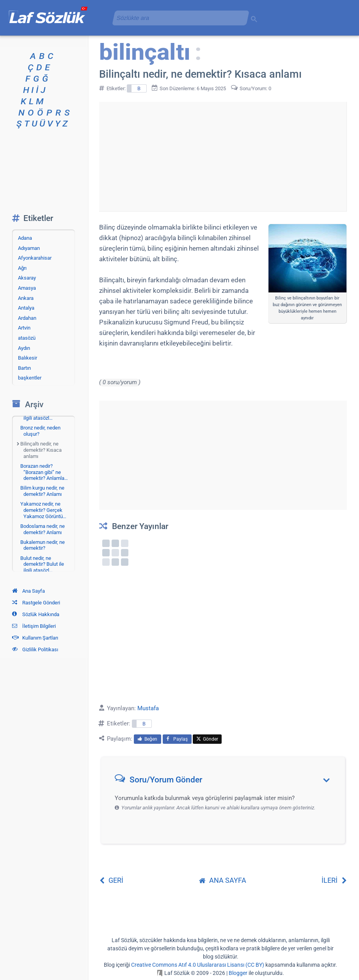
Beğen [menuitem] (148, 739)
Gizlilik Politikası (35, 649)
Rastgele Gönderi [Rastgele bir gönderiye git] (36, 603)
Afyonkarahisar (35, 258)
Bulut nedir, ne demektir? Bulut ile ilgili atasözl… (42, 564)
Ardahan (27, 318)
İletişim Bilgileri (34, 626)
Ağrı (22, 268)
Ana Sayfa (28, 591)
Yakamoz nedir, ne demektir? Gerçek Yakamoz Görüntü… (43, 510)
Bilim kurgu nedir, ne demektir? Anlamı (42, 491)
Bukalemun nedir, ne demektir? (43, 545)
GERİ (111, 880)
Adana (25, 238)
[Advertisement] (223, 157)
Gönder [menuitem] (207, 739)
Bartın (24, 368)
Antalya (26, 308)
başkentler (30, 378)
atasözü (27, 338)
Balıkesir (28, 358)
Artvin (24, 328)
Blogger (238, 973)
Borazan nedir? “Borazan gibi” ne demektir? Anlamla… (44, 472)
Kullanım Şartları (35, 638)
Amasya (27, 288)
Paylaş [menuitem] (177, 739)
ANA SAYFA (223, 880)
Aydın (24, 348)
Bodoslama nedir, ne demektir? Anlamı (43, 529)
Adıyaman (29, 248)
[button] (226, 781)
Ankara (26, 298)
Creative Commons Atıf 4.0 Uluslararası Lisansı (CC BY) (198, 965)
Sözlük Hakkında (36, 614)
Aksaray (27, 278)
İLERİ (334, 880)
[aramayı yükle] (178, 18)
